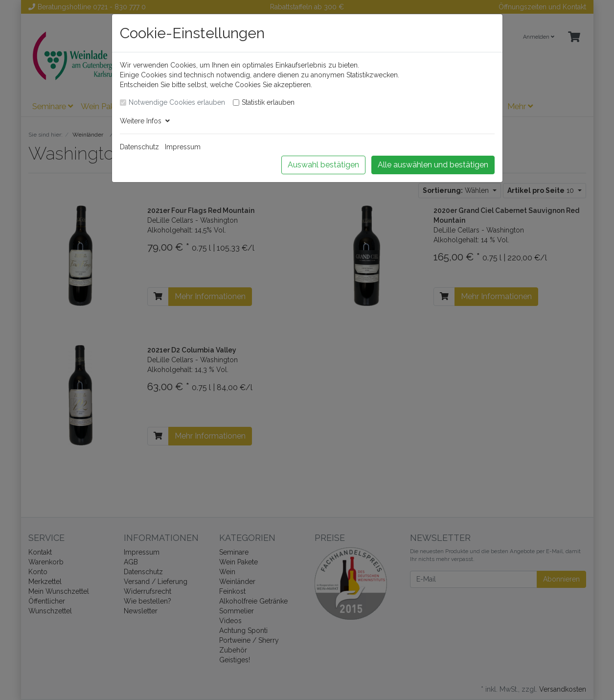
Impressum (183, 147)
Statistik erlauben (268, 102)
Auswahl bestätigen (323, 165)
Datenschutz (139, 147)
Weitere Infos (145, 121)
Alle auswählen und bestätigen (433, 165)
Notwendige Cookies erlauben (177, 102)
